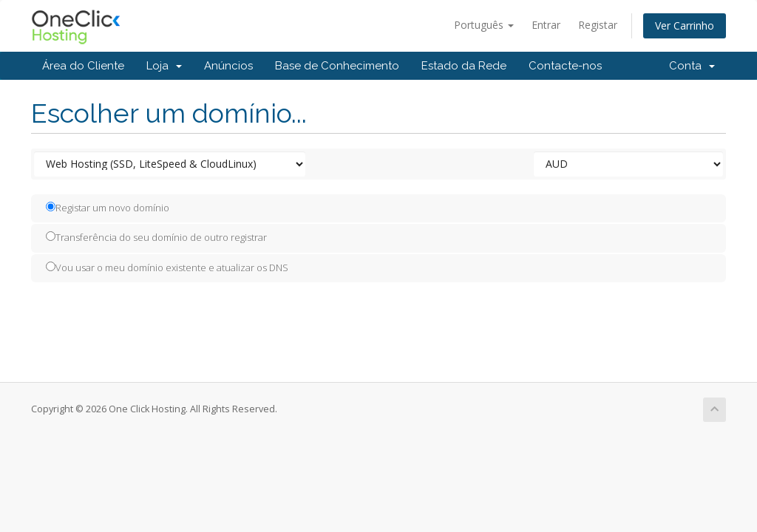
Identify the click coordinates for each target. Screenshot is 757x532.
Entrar (546, 25)
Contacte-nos (565, 66)
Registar (598, 25)
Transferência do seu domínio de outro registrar (156, 237)
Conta (692, 66)
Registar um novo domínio (108, 208)
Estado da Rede (464, 66)
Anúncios (228, 66)
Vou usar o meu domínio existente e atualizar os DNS (167, 267)
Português (484, 25)
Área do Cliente (83, 66)
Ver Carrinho (685, 25)
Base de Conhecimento (337, 66)
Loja (164, 66)
